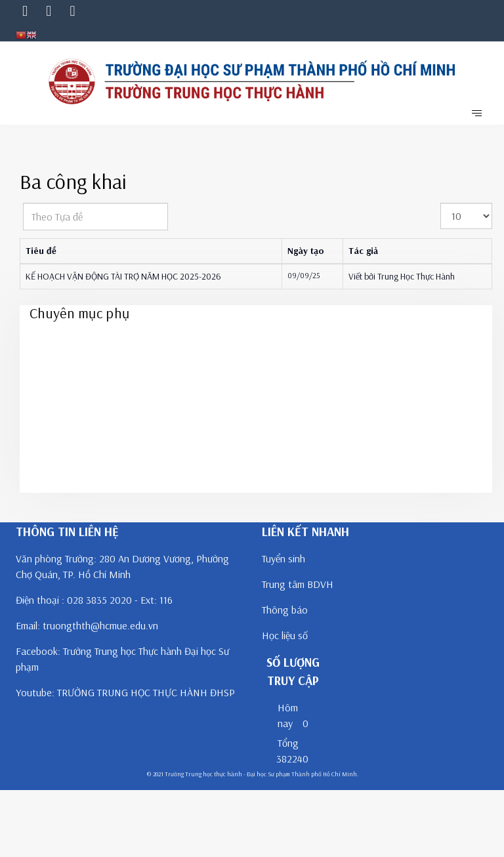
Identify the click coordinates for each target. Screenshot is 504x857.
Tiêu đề (41, 251)
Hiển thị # (441, 203)
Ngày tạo (306, 251)
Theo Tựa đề (23, 203)
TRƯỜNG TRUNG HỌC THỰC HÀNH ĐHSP (146, 692)
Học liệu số (285, 635)
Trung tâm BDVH (298, 584)
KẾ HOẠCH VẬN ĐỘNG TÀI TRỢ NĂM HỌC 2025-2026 (123, 276)
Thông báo (285, 610)
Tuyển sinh (283, 558)
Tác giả (363, 251)
